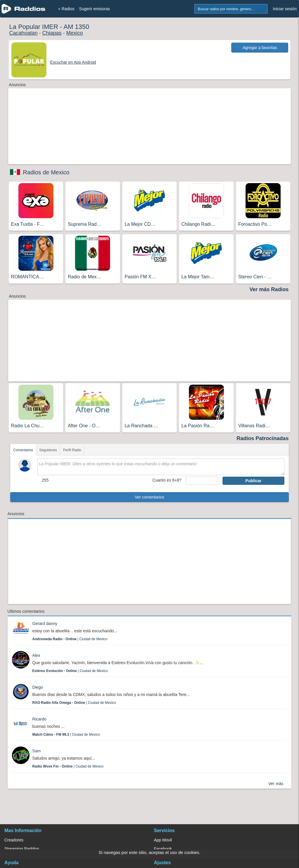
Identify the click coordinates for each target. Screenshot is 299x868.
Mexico (75, 33)
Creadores (14, 840)
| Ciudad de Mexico (70, 639)
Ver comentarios (149, 497)
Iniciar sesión (285, 9)
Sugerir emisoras (95, 9)
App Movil (163, 840)
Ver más (276, 784)
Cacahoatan (24, 33)
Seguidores (48, 450)
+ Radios (66, 9)
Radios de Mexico (46, 172)
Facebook (163, 849)
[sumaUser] (202, 481)
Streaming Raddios (22, 849)
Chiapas (52, 33)
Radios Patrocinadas (263, 438)
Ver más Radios (269, 289)
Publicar (253, 481)
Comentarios (23, 450)
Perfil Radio (72, 450)
